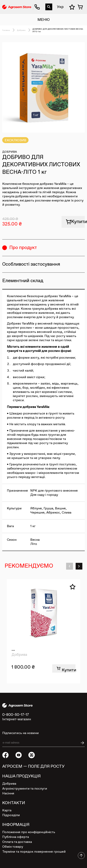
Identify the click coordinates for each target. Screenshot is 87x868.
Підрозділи (11, 815)
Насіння (8, 793)
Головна (6, 30)
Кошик (81, 7)
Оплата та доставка (17, 842)
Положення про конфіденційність (29, 832)
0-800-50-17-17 (35, 4)
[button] (70, 566)
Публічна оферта (16, 837)
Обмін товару (13, 847)
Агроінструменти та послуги (25, 789)
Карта (7, 810)
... (13, 649)
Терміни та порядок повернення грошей (34, 852)
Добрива (21, 30)
